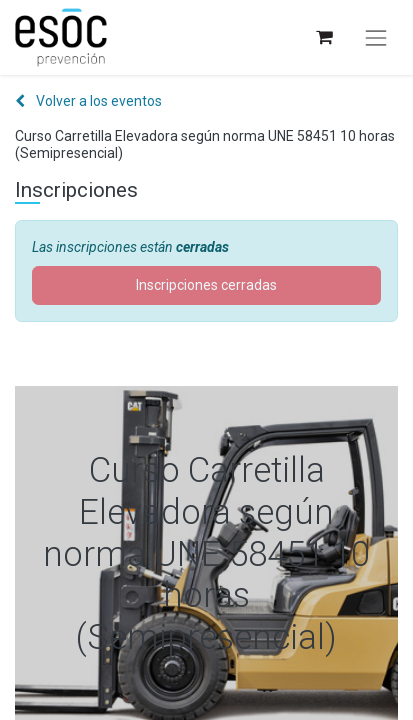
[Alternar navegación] (376, 38)
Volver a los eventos (88, 101)
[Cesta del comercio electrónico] (323, 37)
